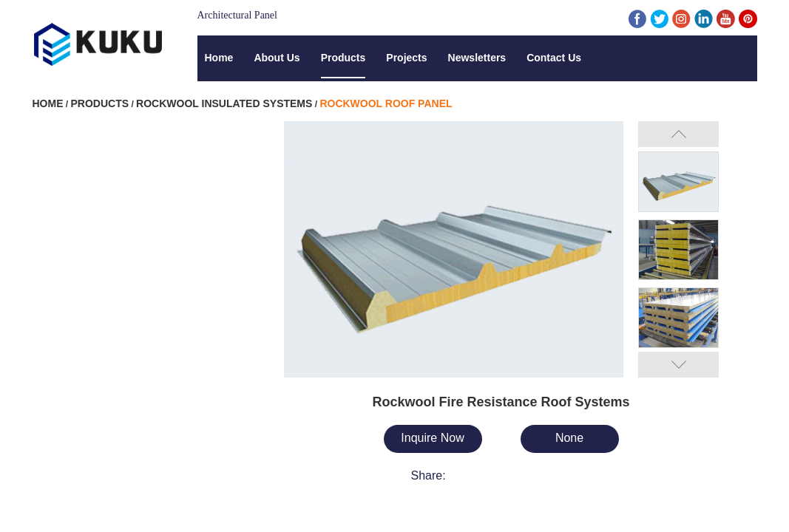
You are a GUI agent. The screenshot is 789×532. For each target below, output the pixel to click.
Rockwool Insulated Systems (224, 103)
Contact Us (554, 58)
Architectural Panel (237, 15)
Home (219, 58)
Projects (406, 58)
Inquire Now (432, 438)
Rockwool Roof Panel (386, 103)
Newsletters (477, 58)
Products (343, 58)
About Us (277, 58)
